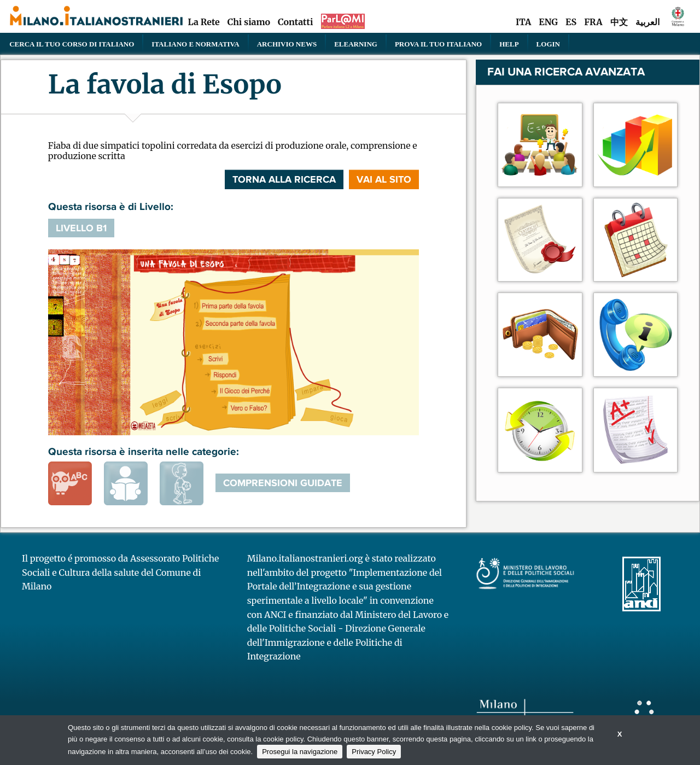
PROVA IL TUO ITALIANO (438, 44)
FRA (593, 22)
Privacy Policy (374, 752)
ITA (523, 22)
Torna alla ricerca (284, 179)
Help (509, 44)
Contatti (295, 22)
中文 (619, 22)
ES (571, 22)
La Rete (203, 22)
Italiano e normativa (195, 44)
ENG (548, 22)
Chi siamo (249, 22)
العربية (647, 22)
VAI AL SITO (384, 179)
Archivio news (287, 44)
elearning (356, 44)
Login (548, 44)
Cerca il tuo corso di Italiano (72, 44)
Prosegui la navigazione (300, 752)
